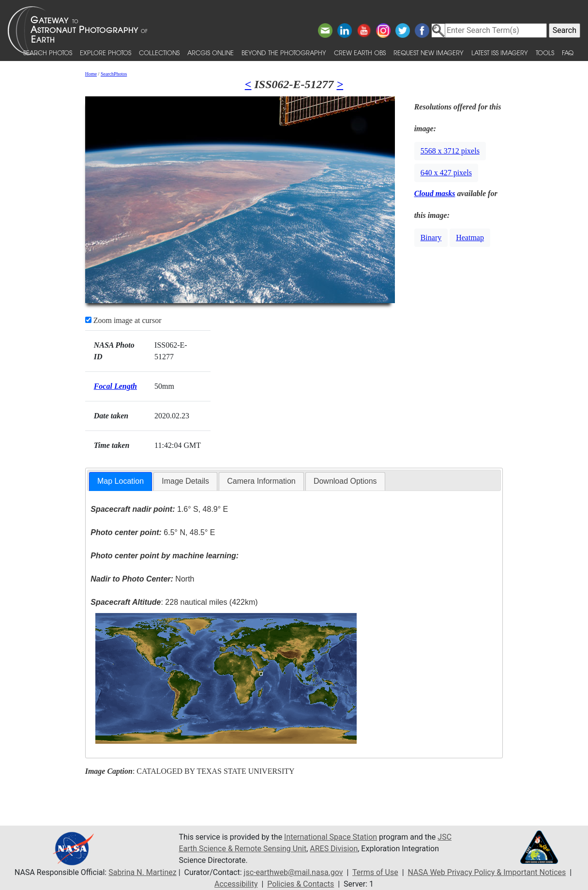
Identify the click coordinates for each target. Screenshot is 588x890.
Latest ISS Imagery (500, 53)
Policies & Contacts (301, 884)
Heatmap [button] (470, 238)
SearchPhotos (114, 74)
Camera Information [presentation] (261, 481)
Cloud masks (435, 193)
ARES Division (334, 849)
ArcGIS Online (211, 53)
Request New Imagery (429, 53)
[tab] (121, 482)
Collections (159, 53)
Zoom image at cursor (123, 320)
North (142, 579)
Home (91, 74)
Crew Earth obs (360, 53)
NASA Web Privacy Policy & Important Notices (487, 872)
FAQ (568, 53)
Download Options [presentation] (345, 481)
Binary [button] (431, 238)
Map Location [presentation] (121, 481)
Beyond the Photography (284, 53)
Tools (545, 53)
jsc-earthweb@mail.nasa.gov (294, 872)
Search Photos (48, 53)
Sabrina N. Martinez (142, 872)
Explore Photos (106, 53)
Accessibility (236, 884)
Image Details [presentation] (185, 481)
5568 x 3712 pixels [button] (450, 151)
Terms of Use (375, 872)
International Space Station (331, 837)
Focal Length (115, 386)
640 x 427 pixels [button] (446, 173)
